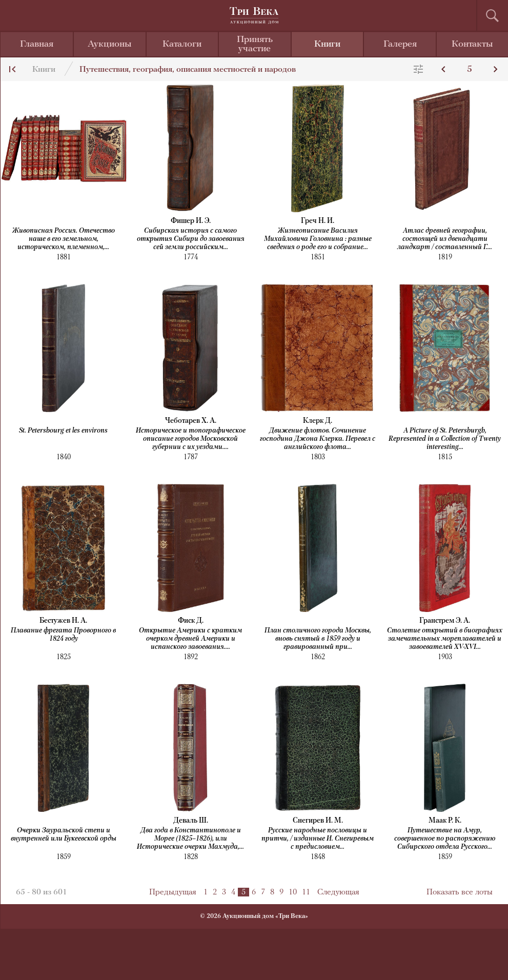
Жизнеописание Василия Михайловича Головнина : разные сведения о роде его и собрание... (318, 239)
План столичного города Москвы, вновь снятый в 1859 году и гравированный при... (318, 639)
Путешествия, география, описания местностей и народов (188, 70)
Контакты (472, 44)
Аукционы (110, 44)
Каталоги (182, 44)
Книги (327, 44)
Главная (37, 44)
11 (306, 892)
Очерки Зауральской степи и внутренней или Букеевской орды (64, 835)
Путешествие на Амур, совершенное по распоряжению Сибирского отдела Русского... (445, 839)
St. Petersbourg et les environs (63, 431)
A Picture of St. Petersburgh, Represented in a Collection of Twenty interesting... (445, 439)
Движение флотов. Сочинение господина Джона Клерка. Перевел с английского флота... (318, 439)
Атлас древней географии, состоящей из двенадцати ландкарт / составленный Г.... (445, 239)
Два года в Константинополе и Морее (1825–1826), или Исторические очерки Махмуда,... (190, 839)
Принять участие (255, 44)
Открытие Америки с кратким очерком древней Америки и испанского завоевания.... (190, 639)
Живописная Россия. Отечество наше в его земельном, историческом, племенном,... (64, 239)
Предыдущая (173, 892)
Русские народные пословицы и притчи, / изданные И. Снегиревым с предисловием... (318, 839)
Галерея (400, 44)
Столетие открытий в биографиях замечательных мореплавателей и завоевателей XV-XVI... (445, 639)
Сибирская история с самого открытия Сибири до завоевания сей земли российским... (191, 239)
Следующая (338, 892)
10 (293, 892)
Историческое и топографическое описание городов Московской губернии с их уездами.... (191, 439)
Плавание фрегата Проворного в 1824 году (63, 635)
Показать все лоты (460, 892)
